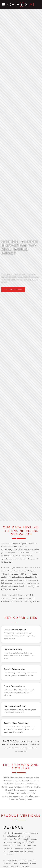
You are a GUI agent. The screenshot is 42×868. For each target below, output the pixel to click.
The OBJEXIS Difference (13, 290)
